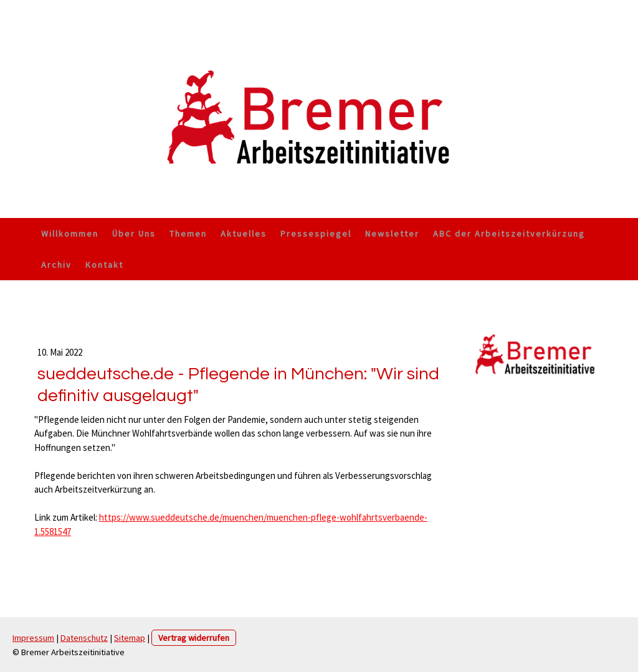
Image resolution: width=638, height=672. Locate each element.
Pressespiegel (316, 234)
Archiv (56, 265)
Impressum (33, 638)
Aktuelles (244, 234)
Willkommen (70, 234)
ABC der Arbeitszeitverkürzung (509, 234)
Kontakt (104, 265)
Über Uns (134, 234)
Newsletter (392, 234)
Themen (188, 234)
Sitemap (130, 638)
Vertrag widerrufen (194, 638)
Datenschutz (84, 638)
